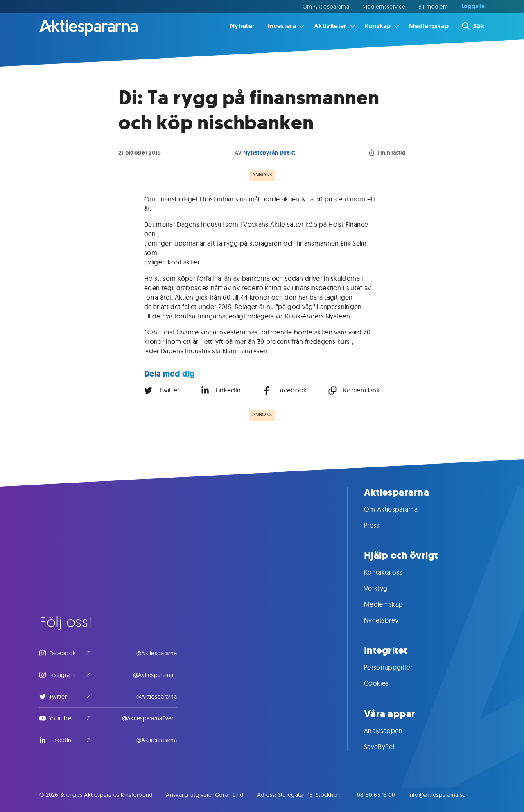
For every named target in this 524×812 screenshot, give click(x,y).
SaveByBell (388, 747)
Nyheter (242, 26)
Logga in (473, 7)
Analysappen (392, 731)
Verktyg (384, 588)
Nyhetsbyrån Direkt (269, 153)
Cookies (384, 683)
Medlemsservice (384, 7)
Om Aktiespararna (326, 7)
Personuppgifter (396, 667)
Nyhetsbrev (389, 620)
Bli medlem (433, 7)
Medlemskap (429, 26)
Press (380, 525)
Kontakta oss (391, 572)
